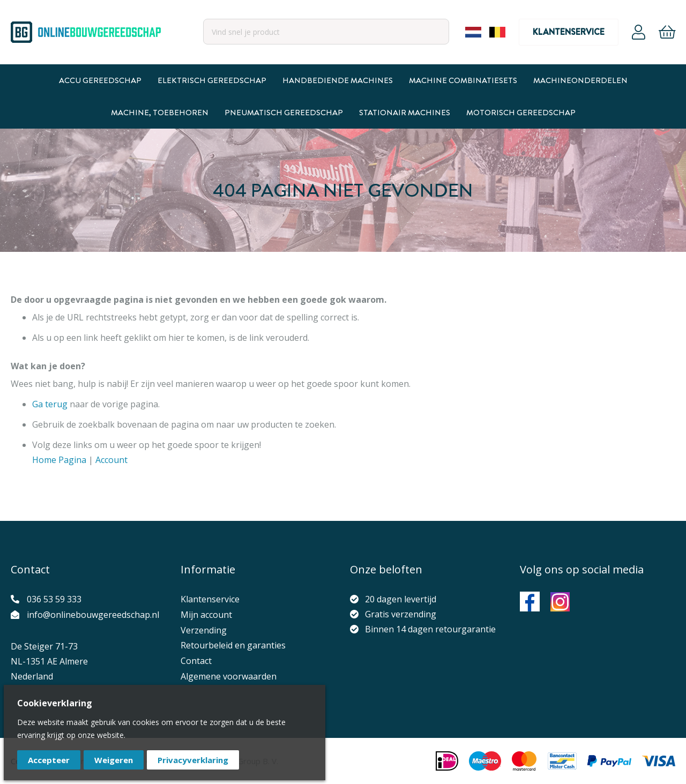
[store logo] (86, 32)
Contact (196, 661)
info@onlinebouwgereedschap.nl (93, 615)
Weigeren (114, 760)
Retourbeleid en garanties (233, 645)
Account (639, 32)
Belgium (497, 32)
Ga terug (50, 404)
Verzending (204, 630)
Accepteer (49, 760)
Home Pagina (59, 460)
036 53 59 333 (54, 599)
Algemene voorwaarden (229, 676)
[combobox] (326, 32)
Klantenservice (569, 32)
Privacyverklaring (193, 760)
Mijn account (206, 615)
